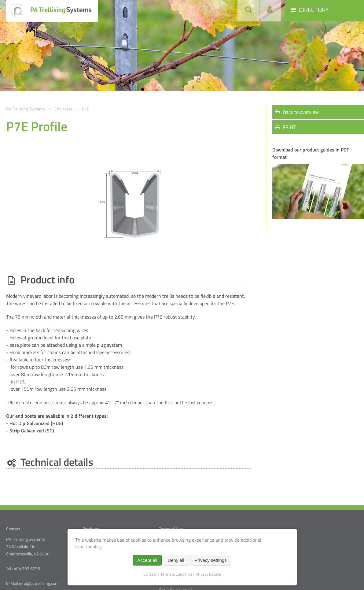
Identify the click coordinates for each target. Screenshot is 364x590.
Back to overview (297, 112)
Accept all (147, 560)
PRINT (285, 127)
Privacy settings (211, 560)
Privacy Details (208, 574)
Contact (150, 574)
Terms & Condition (176, 574)
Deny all (176, 560)
